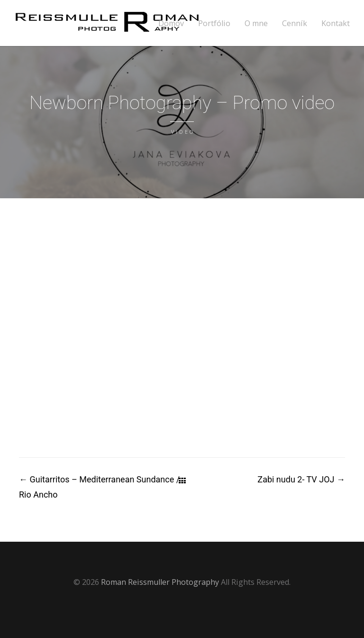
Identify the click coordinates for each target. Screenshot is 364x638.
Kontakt (336, 23)
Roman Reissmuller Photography (160, 582)
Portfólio (214, 23)
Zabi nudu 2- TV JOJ (301, 479)
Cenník (295, 23)
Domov (171, 23)
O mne (256, 23)
